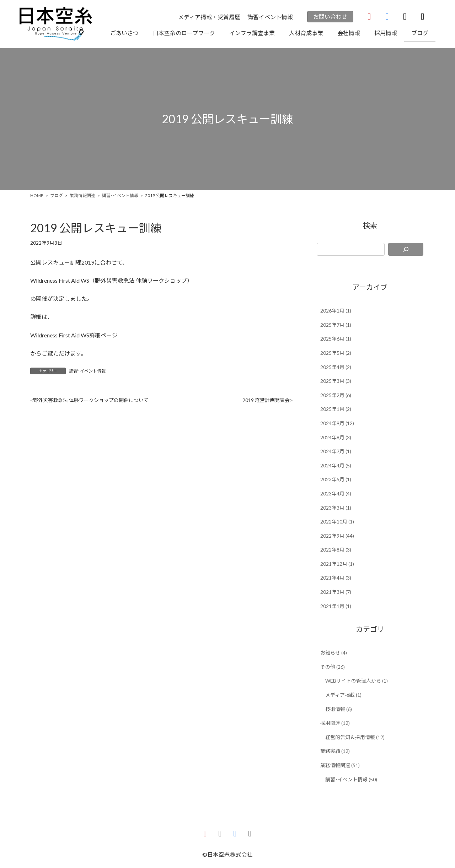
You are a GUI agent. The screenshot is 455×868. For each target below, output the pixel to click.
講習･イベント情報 (87, 371)
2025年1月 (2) (336, 409)
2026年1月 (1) (336, 311)
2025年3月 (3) (336, 381)
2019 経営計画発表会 (266, 400)
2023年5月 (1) (336, 479)
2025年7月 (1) (336, 325)
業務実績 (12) (335, 751)
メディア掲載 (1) (343, 695)
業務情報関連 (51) (340, 765)
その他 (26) (333, 667)
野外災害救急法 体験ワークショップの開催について (91, 400)
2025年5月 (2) (336, 353)
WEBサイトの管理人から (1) (357, 681)
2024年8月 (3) (336, 437)
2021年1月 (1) (336, 606)
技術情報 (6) (339, 709)
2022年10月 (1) (337, 522)
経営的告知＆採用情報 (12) (355, 737)
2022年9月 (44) (337, 536)
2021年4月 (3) (336, 578)
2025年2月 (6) (336, 395)
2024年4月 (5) (336, 465)
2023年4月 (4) (336, 493)
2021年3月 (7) (336, 592)
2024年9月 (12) (337, 423)
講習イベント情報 (270, 17)
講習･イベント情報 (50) (351, 779)
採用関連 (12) (335, 723)
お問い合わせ (330, 17)
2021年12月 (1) (337, 564)
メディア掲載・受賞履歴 (209, 17)
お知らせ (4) (334, 653)
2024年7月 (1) (336, 451)
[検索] (406, 249)
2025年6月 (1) (336, 339)
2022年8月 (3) (336, 550)
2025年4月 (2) (336, 367)
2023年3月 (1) (336, 508)
